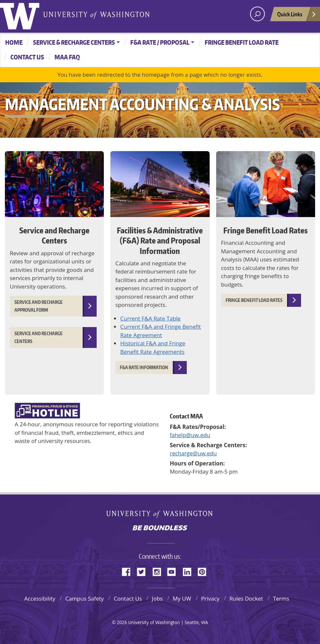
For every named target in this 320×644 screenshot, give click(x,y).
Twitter (144, 571)
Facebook (129, 571)
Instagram (159, 571)
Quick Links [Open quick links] (297, 16)
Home (14, 42)
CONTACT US (27, 57)
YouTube (174, 571)
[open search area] (257, 14)
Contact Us (128, 598)
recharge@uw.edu (193, 453)
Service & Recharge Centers (74, 42)
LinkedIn (189, 571)
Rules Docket (246, 598)
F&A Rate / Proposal (160, 42)
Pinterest (204, 571)
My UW (182, 598)
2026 (122, 622)
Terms (281, 598)
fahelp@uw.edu (190, 435)
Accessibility (40, 598)
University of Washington (21, 15)
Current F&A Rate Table (150, 318)
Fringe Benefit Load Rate (242, 42)
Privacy (210, 598)
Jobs (157, 598)
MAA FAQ (67, 57)
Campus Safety (85, 598)
